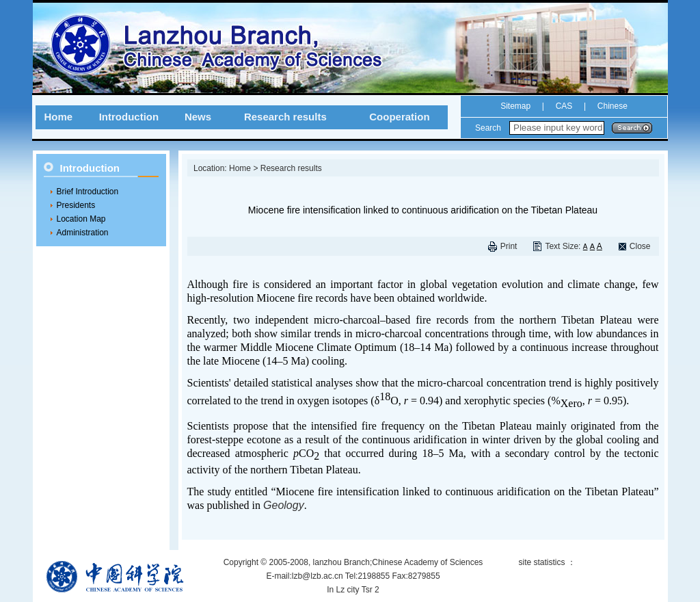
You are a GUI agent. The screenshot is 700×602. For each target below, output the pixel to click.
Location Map (81, 219)
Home (58, 117)
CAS (564, 106)
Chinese (611, 106)
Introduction (129, 117)
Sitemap (515, 106)
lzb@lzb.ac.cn (318, 576)
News (198, 117)
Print (509, 246)
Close (640, 246)
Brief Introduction (88, 192)
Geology (284, 505)
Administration (83, 233)
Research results (285, 117)
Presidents (76, 205)
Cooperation (399, 117)
